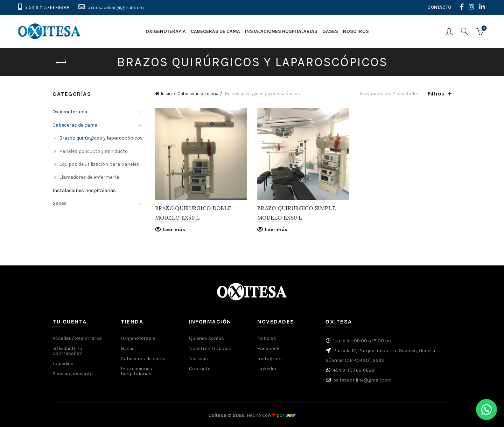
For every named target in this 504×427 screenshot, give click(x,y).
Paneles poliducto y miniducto (93, 151)
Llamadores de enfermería (89, 177)
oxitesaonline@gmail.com (116, 8)
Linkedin (267, 369)
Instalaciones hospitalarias (281, 31)
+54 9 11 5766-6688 (354, 370)
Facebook (268, 348)
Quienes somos (206, 338)
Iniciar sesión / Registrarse (449, 31)
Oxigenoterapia (166, 31)
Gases (330, 31)
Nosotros (356, 31)
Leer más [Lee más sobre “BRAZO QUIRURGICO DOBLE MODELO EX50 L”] (174, 230)
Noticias (198, 359)
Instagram (269, 359)
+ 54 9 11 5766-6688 (48, 8)
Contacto (200, 369)
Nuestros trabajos (210, 348)
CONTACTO (439, 7)
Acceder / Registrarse (77, 338)
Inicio (166, 94)
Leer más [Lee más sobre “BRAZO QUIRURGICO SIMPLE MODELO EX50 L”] (276, 230)
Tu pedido (63, 364)
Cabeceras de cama (215, 31)
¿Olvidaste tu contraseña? (67, 351)
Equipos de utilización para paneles (99, 164)
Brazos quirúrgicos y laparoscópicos (101, 138)
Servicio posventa (73, 374)
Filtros (436, 94)
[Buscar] (464, 31)
